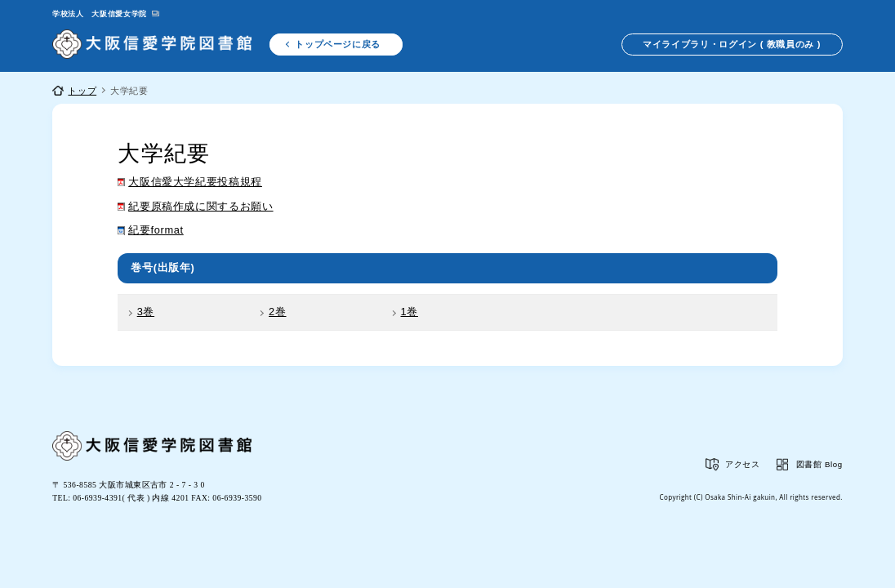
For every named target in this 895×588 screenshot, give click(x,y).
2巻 (277, 312)
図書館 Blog (819, 464)
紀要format (156, 230)
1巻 (410, 312)
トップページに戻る (338, 44)
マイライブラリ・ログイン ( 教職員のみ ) (732, 44)
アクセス (743, 464)
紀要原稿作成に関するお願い (200, 206)
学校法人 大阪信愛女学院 (100, 14)
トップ (82, 91)
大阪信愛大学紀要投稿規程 (195, 182)
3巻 (146, 312)
